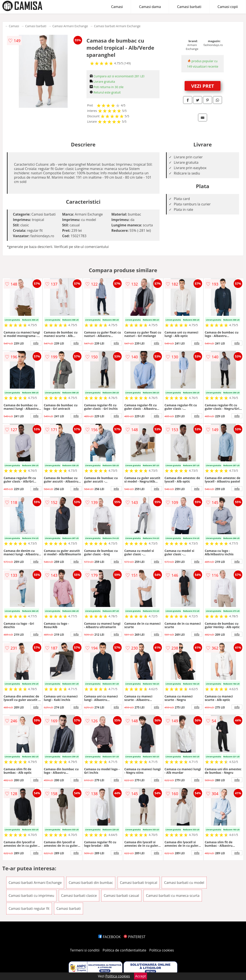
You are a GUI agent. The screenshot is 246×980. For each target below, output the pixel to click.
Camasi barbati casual (121, 896)
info (36, 343)
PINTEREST (134, 937)
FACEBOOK (109, 937)
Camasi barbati (189, 7)
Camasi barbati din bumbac (91, 883)
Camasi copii (228, 7)
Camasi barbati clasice (79, 896)
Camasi (117, 7)
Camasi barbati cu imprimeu (31, 896)
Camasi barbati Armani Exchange (117, 26)
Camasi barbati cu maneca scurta (173, 896)
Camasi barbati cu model (184, 883)
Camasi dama (150, 7)
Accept (141, 976)
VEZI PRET (203, 86)
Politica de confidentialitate (125, 950)
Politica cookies (162, 950)
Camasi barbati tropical (139, 883)
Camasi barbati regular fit (29, 909)
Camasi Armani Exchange (70, 26)
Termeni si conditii (85, 950)
